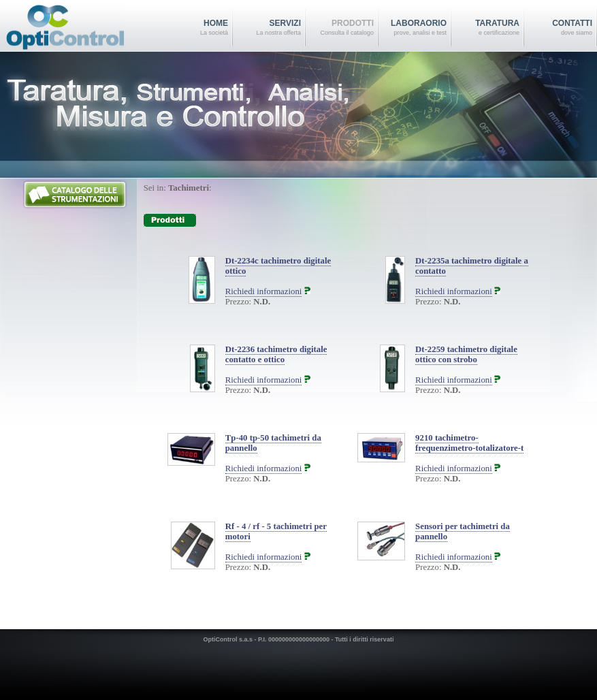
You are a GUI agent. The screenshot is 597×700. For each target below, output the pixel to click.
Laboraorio (413, 28)
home (194, 28)
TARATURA (485, 28)
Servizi (267, 28)
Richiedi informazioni (264, 291)
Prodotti (340, 28)
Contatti (558, 28)
